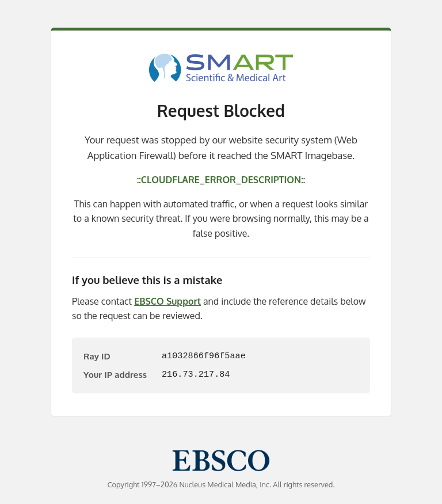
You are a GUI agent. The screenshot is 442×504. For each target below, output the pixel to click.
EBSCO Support (167, 301)
